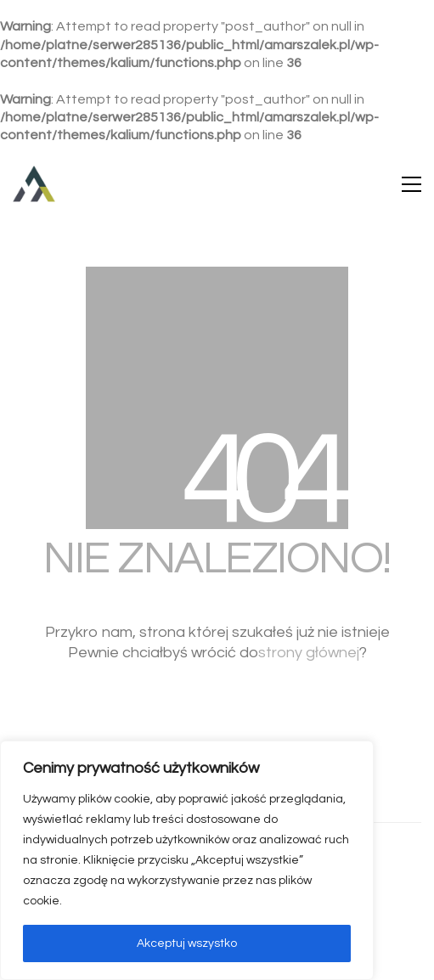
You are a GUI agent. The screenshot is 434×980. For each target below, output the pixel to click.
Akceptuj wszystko (187, 943)
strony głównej (309, 653)
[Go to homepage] (34, 184)
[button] (411, 184)
